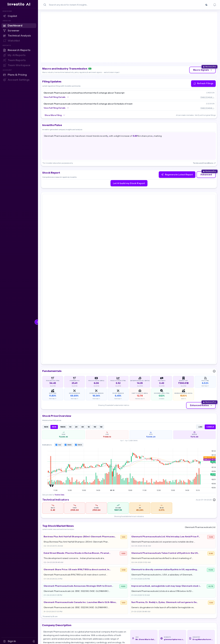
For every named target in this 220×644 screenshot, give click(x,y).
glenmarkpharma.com (174, 523)
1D (89, 311)
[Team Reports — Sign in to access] (19, 60)
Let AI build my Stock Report (129, 157)
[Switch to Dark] (207, 5)
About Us (136, 590)
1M (101, 311)
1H (70, 311)
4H (83, 311)
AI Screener (166, 602)
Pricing (134, 596)
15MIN (63, 311)
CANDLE (210, 311)
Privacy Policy (196, 596)
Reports (164, 596)
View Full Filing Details (56, 71)
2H (76, 311)
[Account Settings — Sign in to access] (19, 80)
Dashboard (166, 590)
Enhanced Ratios (201, 289)
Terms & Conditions (200, 607)
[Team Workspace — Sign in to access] (19, 65)
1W (95, 311)
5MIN (54, 311)
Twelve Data (59, 34)
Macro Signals (203, 44)
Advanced (206, 149)
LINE (200, 311)
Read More (50, 546)
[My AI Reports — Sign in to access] (19, 55)
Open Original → (207, 71)
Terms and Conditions (204, 137)
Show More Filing (55, 89)
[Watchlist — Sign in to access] (19, 41)
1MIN (46, 311)
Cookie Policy (196, 602)
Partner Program (198, 590)
